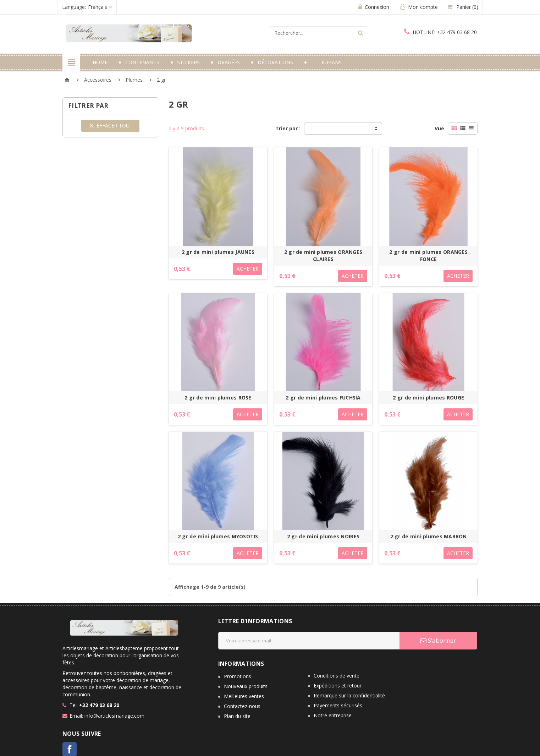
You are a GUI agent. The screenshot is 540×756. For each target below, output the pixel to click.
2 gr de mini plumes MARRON (429, 536)
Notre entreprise (333, 715)
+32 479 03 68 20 (440, 32)
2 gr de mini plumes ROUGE (428, 398)
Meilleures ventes (244, 696)
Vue (439, 128)
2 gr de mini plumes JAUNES (218, 252)
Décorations (275, 62)
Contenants (142, 62)
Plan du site (237, 716)
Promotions (238, 676)
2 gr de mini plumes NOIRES (323, 536)
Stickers (188, 62)
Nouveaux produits (246, 686)
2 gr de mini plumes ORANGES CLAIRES (323, 255)
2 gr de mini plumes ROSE (218, 398)
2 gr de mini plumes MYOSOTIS (218, 536)
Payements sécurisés (338, 705)
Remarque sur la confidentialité (349, 695)
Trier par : (288, 128)
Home (100, 62)
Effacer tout (110, 126)
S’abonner (438, 640)
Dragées (229, 62)
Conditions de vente (337, 676)
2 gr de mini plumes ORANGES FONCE (428, 255)
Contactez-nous (242, 706)
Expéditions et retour (338, 686)
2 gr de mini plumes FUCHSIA (323, 398)
